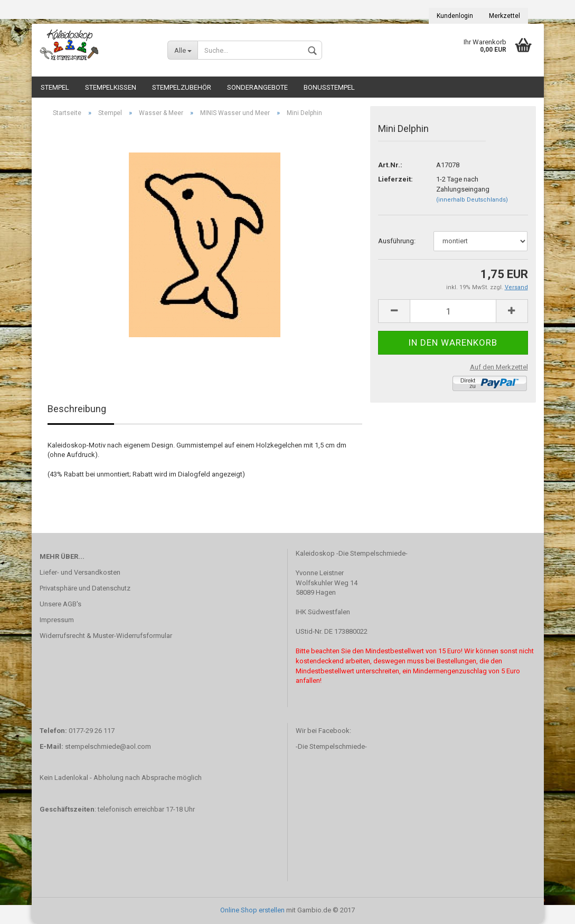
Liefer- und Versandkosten (80, 572)
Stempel (55, 87)
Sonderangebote (257, 87)
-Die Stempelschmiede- (331, 746)
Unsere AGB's (60, 604)
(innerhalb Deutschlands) (472, 200)
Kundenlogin (455, 16)
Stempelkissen (111, 87)
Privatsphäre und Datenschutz (85, 588)
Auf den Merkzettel (499, 367)
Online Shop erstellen (252, 910)
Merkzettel (505, 16)
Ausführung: (397, 241)
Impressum (57, 620)
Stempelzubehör (182, 87)
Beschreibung (77, 409)
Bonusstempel (329, 87)
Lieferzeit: (395, 179)
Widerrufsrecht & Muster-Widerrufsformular (106, 636)
